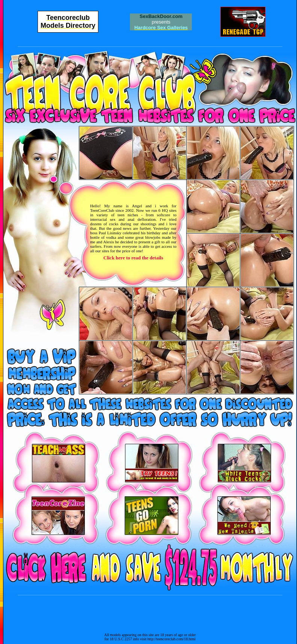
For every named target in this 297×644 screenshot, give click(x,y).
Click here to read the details (133, 258)
